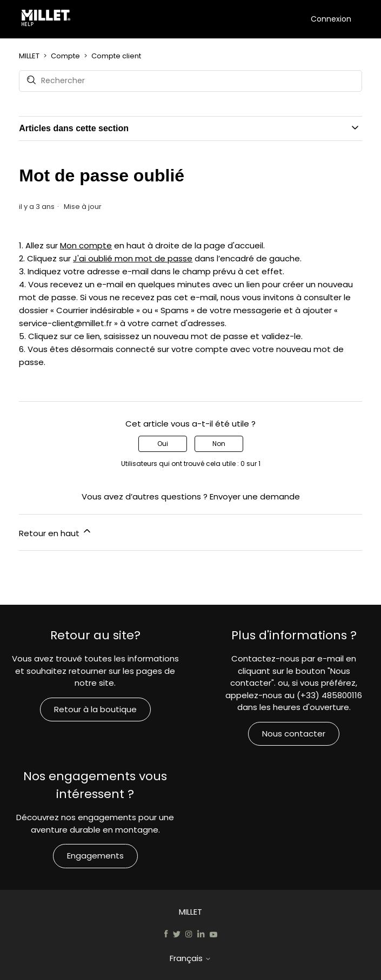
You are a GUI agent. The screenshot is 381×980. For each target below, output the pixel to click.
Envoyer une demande (255, 496)
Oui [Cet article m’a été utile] (163, 444)
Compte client (116, 56)
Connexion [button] (331, 19)
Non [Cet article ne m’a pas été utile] (219, 444)
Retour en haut (56, 532)
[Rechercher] (190, 81)
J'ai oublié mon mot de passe (133, 258)
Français (190, 958)
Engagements (95, 856)
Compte (65, 56)
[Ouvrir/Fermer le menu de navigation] (300, 19)
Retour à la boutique (95, 709)
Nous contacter (294, 734)
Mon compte (86, 245)
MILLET (29, 56)
